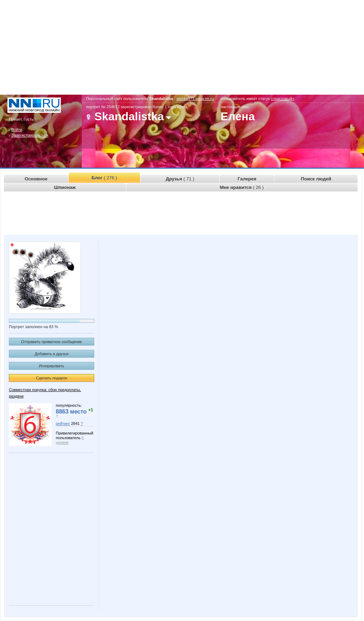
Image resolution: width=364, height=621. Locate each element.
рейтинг (63, 423)
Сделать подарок (52, 378)
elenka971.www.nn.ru (195, 99)
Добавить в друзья (51, 354)
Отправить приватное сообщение (51, 342)
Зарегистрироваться (30, 135)
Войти (17, 130)
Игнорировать (52, 366)
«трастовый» (283, 99)
